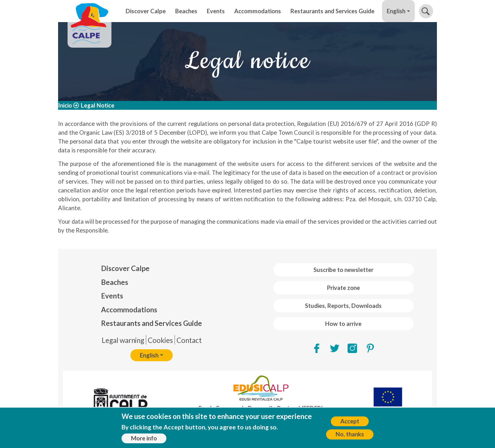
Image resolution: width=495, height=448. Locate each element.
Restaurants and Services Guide (332, 11)
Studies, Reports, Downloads (343, 306)
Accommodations (258, 11)
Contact (189, 340)
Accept (350, 422)
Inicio (65, 105)
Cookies (160, 340)
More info (144, 439)
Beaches (186, 11)
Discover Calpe (146, 11)
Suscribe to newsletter (343, 270)
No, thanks (350, 435)
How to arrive (343, 324)
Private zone (343, 288)
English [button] (396, 11)
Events (216, 11)
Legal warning (123, 340)
